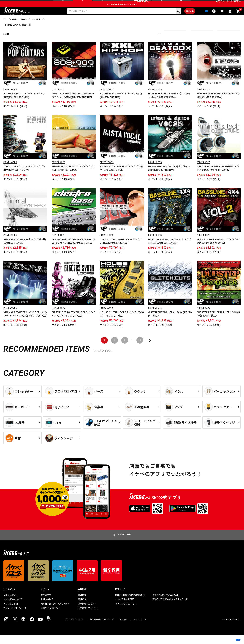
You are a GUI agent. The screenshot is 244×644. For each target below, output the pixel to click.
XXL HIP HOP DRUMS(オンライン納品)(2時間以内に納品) (121, 104)
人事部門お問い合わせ (51, 617)
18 (140, 349)
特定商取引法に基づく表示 (102, 628)
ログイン (220, 4)
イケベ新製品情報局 (125, 608)
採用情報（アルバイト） (89, 617)
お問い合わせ (47, 608)
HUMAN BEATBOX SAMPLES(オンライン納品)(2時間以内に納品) (169, 104)
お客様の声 (46, 604)
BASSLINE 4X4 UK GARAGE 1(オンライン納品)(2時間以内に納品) (170, 250)
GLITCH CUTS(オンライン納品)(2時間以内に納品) (170, 323)
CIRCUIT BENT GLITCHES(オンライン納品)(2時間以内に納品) (24, 177)
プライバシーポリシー (75, 628)
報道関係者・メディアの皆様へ (55, 613)
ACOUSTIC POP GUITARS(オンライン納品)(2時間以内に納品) (24, 104)
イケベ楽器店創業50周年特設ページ (122, 11)
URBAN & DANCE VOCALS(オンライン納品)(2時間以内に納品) (169, 177)
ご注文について (11, 604)
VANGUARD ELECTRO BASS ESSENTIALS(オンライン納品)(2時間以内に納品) (73, 250)
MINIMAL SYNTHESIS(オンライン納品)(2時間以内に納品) (25, 250)
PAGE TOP (124, 543)
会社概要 (82, 604)
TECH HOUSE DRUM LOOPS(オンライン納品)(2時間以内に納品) (121, 250)
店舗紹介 (82, 608)
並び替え (169, 43)
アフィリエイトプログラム (16, 617)
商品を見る (225, 636)
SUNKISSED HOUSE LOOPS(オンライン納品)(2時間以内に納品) (74, 177)
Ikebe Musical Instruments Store (130, 604)
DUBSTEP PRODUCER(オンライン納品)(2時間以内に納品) (218, 323)
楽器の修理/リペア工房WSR (166, 604)
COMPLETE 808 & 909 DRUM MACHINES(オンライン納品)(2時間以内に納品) (73, 104)
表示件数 (224, 43)
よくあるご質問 (11, 613)
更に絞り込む (144, 43)
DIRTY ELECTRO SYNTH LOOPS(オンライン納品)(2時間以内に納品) (74, 323)
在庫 (195, 43)
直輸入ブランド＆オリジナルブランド (170, 608)
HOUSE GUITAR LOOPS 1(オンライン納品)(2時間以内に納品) (122, 323)
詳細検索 (180, 19)
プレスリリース (140, 628)
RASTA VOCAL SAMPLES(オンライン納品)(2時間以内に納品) (121, 177)
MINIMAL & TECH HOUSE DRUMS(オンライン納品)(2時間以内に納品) (218, 177)
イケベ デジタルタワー (126, 613)
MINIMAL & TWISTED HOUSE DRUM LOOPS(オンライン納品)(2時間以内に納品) (25, 323)
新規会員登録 (234, 4)
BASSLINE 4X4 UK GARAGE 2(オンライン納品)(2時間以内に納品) (218, 250)
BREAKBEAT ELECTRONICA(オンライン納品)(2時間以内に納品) (218, 104)
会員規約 (123, 628)
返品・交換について (13, 608)
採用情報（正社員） (87, 613)
